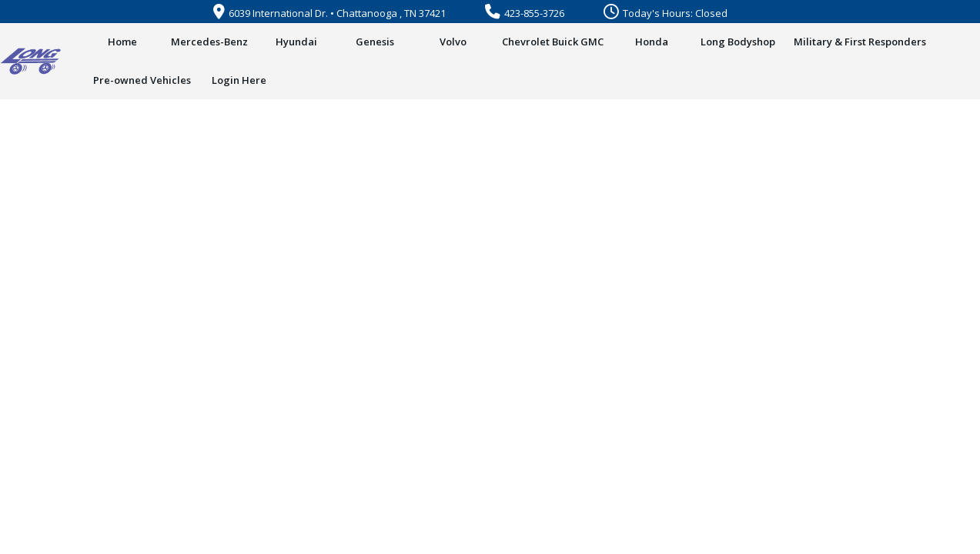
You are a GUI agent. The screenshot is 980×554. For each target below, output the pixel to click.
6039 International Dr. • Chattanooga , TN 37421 (329, 13)
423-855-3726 (525, 13)
